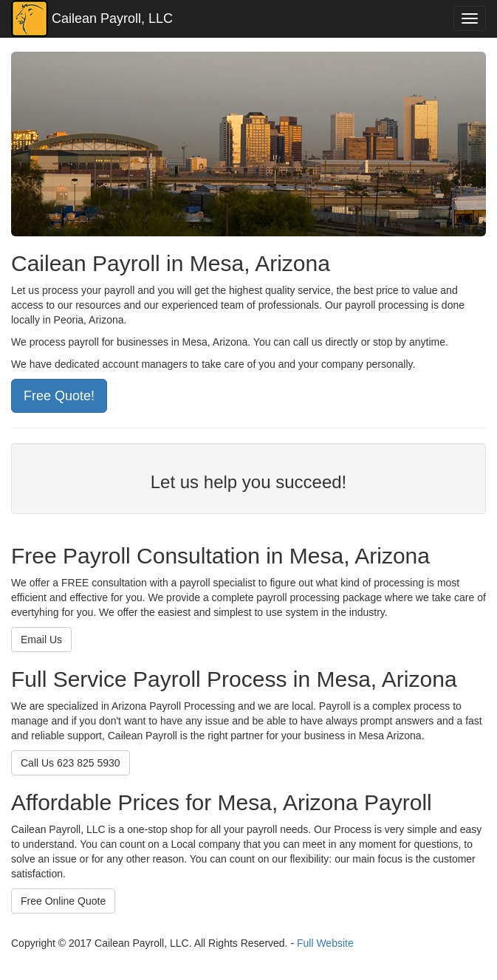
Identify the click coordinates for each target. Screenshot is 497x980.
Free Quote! (59, 396)
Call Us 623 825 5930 (71, 763)
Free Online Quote (63, 901)
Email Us (41, 640)
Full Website (325, 943)
